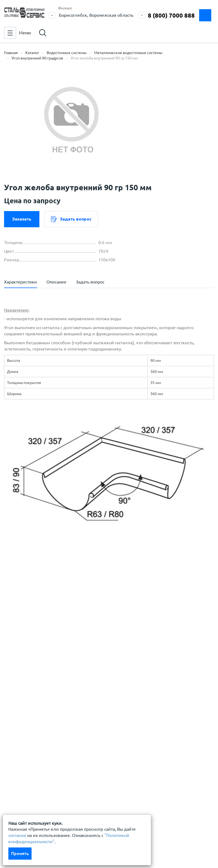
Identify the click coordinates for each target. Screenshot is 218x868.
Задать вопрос (71, 219)
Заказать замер (205, 15)
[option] (71, 122)
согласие (17, 835)
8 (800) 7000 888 (171, 15)
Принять (20, 853)
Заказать (22, 219)
